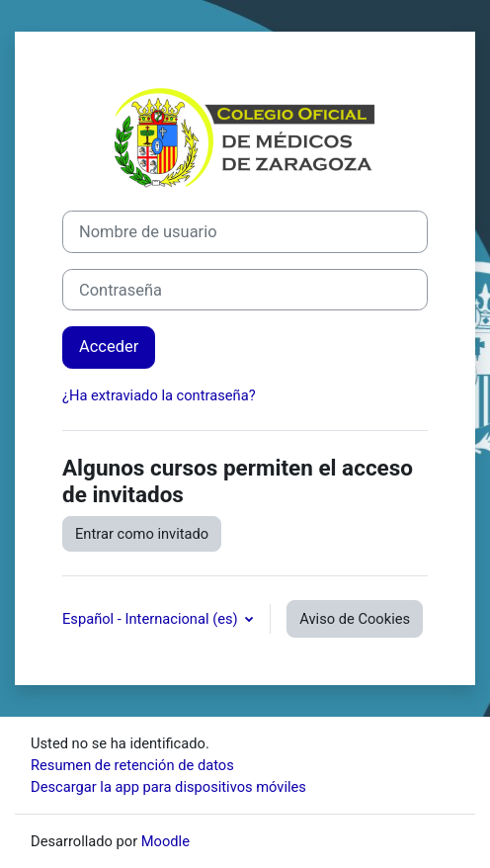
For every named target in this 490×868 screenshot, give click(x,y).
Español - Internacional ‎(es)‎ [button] (152, 619)
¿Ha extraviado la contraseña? (159, 395)
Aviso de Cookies (355, 619)
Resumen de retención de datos (132, 765)
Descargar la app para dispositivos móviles (168, 787)
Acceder (109, 347)
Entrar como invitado (142, 534)
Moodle (165, 841)
